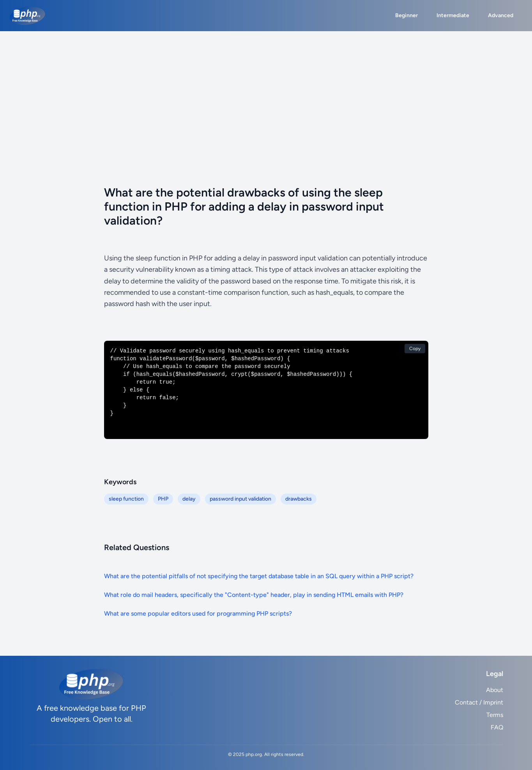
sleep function (126, 499)
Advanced (501, 15)
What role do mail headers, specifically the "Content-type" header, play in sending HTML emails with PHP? (254, 595)
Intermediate (453, 15)
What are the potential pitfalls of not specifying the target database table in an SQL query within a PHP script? (259, 576)
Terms (495, 715)
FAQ (497, 727)
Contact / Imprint (479, 702)
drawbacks (299, 499)
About (495, 690)
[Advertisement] (266, 90)
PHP (163, 499)
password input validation (240, 499)
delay (189, 499)
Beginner (407, 15)
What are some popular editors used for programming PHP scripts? (198, 613)
